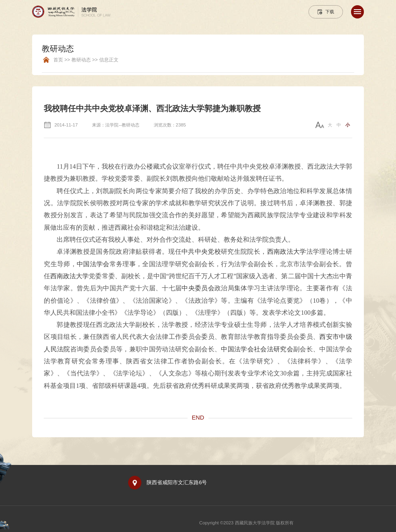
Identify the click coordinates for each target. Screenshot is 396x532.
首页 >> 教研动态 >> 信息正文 (86, 60)
